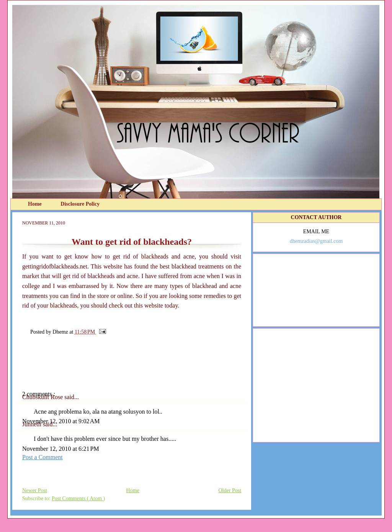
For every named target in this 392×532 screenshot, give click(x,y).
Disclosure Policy (80, 204)
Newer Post (35, 490)
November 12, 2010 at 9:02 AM (61, 421)
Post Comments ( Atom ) (78, 498)
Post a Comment (42, 457)
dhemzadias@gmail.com (316, 241)
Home (35, 204)
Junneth (33, 424)
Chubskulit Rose (43, 397)
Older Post (230, 490)
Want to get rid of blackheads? (132, 242)
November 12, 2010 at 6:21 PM (61, 449)
